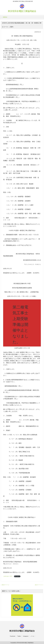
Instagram (26, 636)
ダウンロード (17, 576)
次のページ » (39, 585)
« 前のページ (5, 585)
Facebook (13, 636)
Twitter (19, 636)
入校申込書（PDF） (8, 576)
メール (32, 636)
